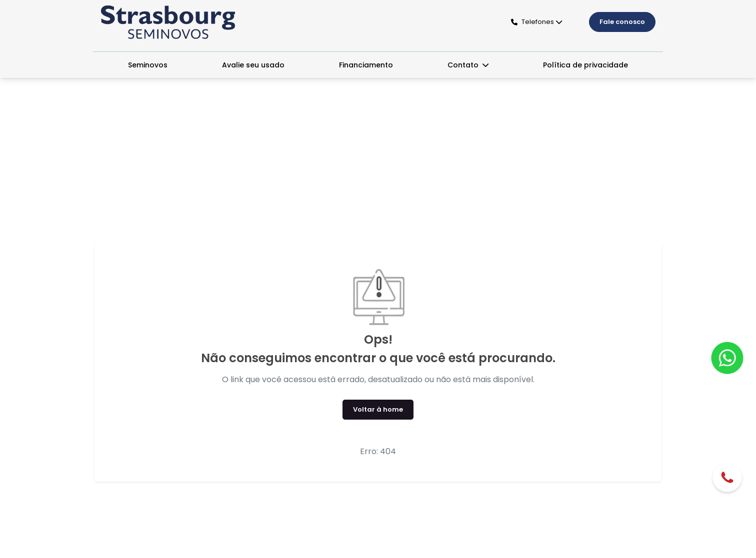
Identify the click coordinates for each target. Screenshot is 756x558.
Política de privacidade (585, 65)
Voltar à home (378, 409)
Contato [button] (464, 65)
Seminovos (148, 65)
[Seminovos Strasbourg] (168, 22)
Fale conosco (622, 22)
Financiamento (366, 65)
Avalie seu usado (253, 65)
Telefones (532, 22)
